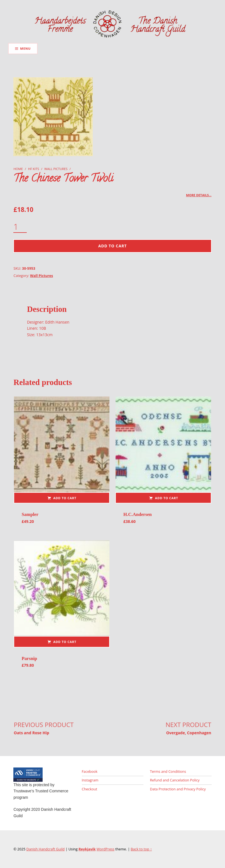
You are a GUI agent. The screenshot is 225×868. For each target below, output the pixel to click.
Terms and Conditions (168, 771)
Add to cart (113, 246)
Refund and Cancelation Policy (175, 780)
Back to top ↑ (141, 849)
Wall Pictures (56, 169)
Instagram (90, 780)
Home (18, 169)
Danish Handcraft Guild (46, 849)
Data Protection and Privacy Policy (178, 789)
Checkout (90, 789)
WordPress (106, 849)
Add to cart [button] (65, 498)
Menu (25, 48)
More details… (199, 195)
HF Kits (34, 169)
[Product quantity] (20, 227)
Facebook (90, 771)
